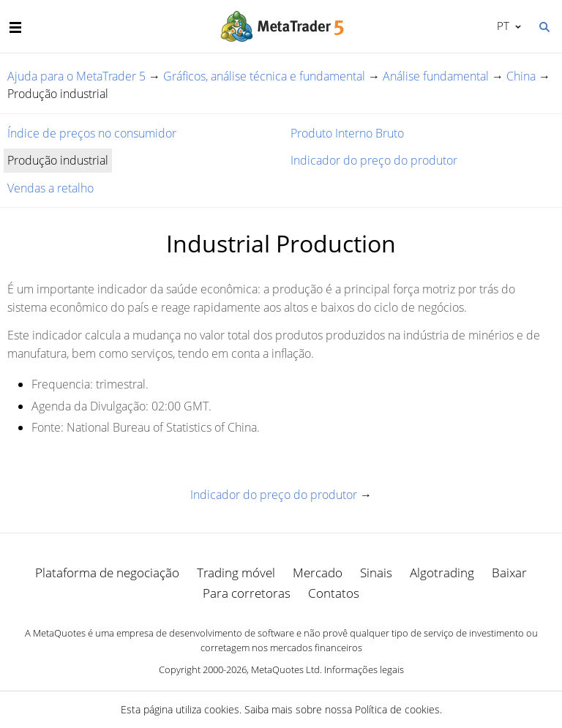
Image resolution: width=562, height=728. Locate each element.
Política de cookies (397, 709)
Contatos (334, 593)
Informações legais (364, 669)
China (521, 76)
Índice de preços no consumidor (92, 133)
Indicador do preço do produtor (374, 160)
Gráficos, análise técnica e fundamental (264, 76)
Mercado (318, 573)
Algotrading (442, 573)
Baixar (509, 573)
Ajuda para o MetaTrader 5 (76, 76)
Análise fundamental (436, 76)
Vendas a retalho (50, 188)
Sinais (376, 573)
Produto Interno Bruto (347, 133)
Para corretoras (247, 593)
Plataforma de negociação (107, 573)
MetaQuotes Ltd (285, 669)
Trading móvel (236, 573)
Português (502, 26)
